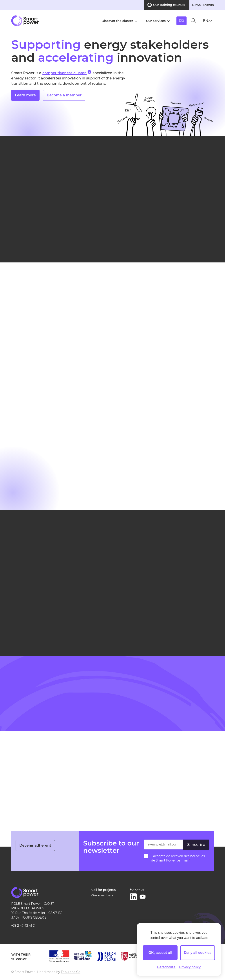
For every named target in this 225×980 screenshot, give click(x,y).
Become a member (64, 100)
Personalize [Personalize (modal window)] (166, 967)
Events (209, 5)
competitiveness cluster (67, 73)
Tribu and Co (71, 972)
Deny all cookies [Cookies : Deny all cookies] (198, 953)
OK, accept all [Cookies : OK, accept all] (160, 953)
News (196, 5)
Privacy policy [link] (190, 967)
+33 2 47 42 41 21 (23, 926)
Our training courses (169, 5)
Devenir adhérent (35, 845)
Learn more (25, 100)
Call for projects (103, 890)
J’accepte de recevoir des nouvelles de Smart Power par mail (178, 858)
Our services (156, 21)
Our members (102, 895)
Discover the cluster (117, 21)
